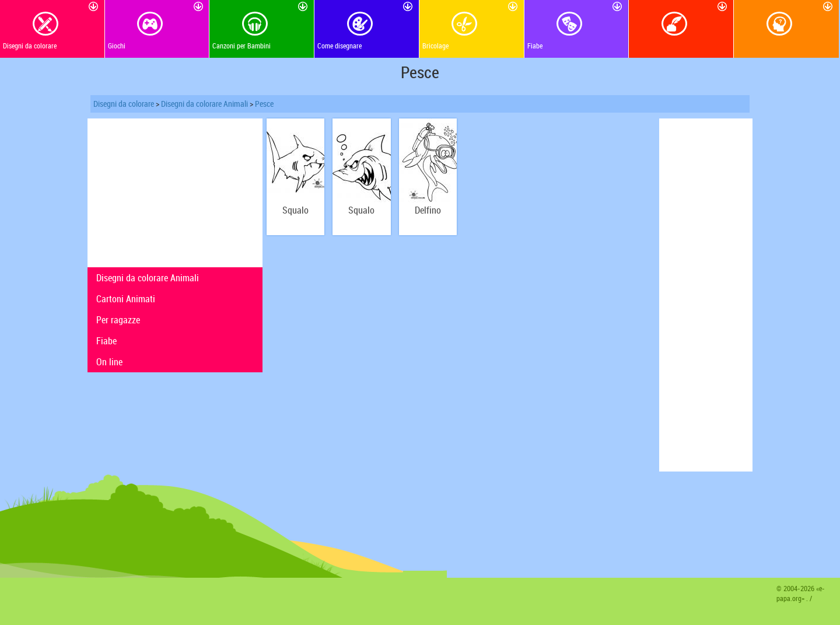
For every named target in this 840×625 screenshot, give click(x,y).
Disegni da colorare (124, 104)
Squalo (295, 210)
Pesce (264, 104)
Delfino (428, 210)
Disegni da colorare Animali (204, 104)
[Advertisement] (175, 191)
